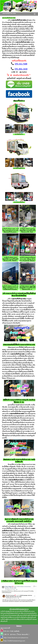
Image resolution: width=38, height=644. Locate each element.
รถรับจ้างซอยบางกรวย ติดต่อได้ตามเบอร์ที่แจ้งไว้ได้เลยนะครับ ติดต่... (28, 231)
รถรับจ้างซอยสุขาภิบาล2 (7, 611)
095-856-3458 (21, 69)
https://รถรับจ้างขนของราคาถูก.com (14, 641)
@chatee (13, 635)
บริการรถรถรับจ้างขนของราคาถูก (19, 609)
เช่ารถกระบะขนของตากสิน (12, 615)
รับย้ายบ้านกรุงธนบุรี (27, 617)
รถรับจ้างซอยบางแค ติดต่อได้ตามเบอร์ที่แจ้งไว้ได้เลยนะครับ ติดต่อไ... (10, 259)
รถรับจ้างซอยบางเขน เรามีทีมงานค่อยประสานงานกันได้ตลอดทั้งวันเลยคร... (10, 231)
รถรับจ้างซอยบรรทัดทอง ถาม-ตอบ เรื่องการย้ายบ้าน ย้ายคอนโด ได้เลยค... (28, 259)
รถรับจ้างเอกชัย (25, 619)
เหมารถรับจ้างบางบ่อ (9, 14)
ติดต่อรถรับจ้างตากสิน (17, 613)
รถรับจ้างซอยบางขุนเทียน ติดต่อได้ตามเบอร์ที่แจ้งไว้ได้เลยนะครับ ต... (28, 288)
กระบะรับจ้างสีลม (15, 619)
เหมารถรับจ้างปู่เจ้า (25, 615)
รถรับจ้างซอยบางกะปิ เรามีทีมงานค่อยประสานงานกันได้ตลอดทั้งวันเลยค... (10, 288)
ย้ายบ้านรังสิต (8, 617)
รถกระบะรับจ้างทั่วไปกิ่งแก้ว (23, 611)
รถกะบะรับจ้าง (16, 617)
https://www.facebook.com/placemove (16, 638)
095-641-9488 (21, 64)
